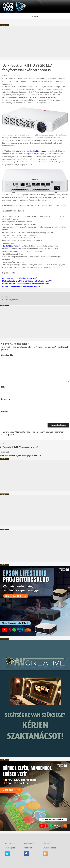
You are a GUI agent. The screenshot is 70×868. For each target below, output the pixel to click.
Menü (35, 16)
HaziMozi (7, 2)
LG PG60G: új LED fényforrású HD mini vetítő (20, 278)
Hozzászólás (8, 355)
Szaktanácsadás (49, 848)
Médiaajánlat (29, 843)
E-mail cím (7, 399)
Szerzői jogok (10, 848)
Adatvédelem (48, 843)
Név (4, 387)
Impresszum (10, 843)
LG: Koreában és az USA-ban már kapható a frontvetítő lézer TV (27, 281)
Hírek (7, 297)
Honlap (5, 412)
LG (10, 300)
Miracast (44, 151)
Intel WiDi (34, 151)
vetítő (15, 300)
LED (7, 300)
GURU (19, 75)
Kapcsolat (28, 848)
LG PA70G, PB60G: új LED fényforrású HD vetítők (21, 286)
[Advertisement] (35, 42)
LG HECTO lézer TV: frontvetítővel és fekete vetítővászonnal (26, 284)
